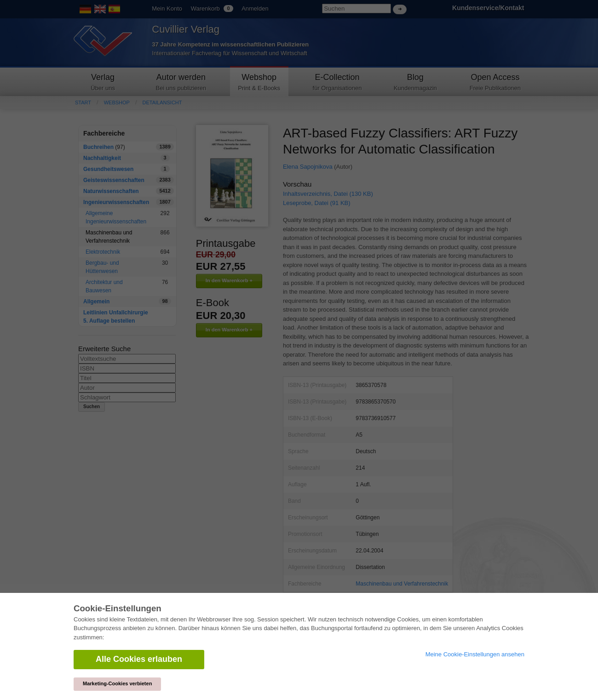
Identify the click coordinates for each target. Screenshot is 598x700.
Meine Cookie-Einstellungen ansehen (475, 654)
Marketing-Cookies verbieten (117, 683)
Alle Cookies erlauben (139, 659)
